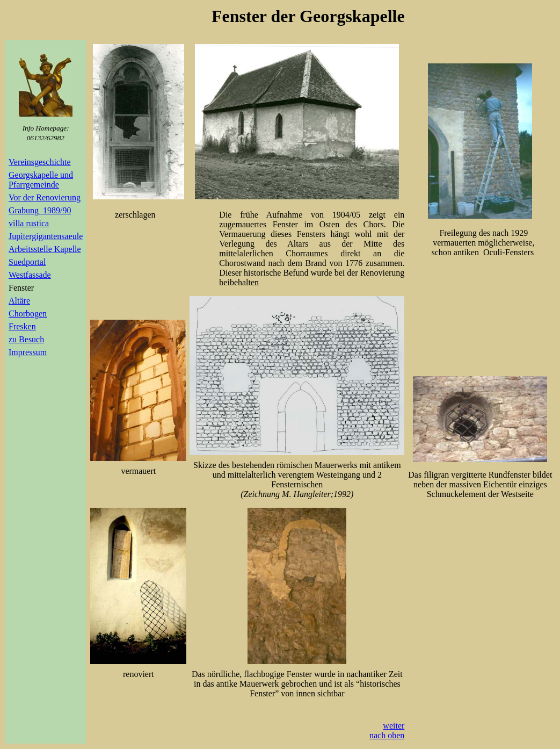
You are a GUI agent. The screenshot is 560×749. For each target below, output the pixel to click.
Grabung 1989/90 (40, 210)
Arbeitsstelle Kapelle (45, 249)
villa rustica (29, 223)
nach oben (387, 735)
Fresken (22, 326)
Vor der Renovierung (45, 197)
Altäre (19, 301)
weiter (394, 726)
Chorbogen (28, 314)
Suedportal (27, 262)
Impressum (28, 352)
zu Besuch (26, 339)
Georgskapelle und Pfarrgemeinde (41, 180)
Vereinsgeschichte (40, 162)
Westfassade (30, 275)
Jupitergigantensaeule (46, 236)
